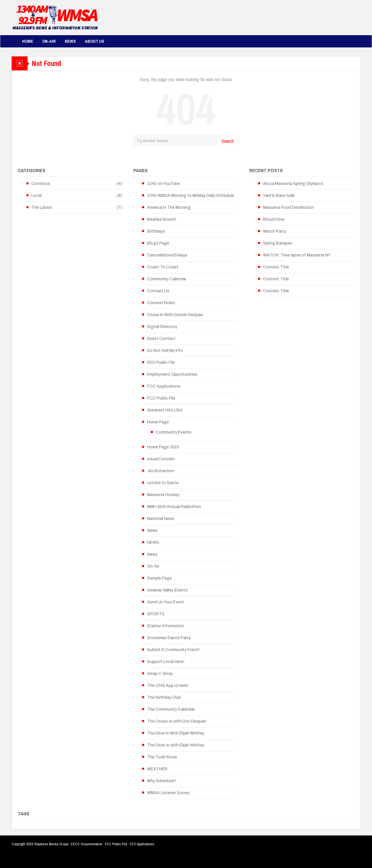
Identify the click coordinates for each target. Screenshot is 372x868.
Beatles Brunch (162, 219)
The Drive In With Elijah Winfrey (176, 733)
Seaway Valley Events (167, 590)
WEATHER (157, 769)
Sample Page (159, 578)
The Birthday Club (164, 697)
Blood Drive (274, 219)
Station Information (166, 626)
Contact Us (158, 291)
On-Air (49, 41)
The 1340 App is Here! (168, 686)
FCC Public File (161, 398)
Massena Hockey (163, 495)
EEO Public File (161, 362)
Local (36, 196)
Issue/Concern (161, 459)
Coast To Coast (163, 267)
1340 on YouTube (163, 184)
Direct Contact (161, 339)
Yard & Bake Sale (279, 196)
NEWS (153, 542)
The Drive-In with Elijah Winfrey (176, 745)
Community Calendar (167, 279)
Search (228, 141)
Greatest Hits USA (165, 410)
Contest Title (276, 267)
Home (28, 41)
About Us (95, 41)
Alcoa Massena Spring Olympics (293, 184)
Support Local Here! (166, 662)
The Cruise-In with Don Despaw (177, 721)
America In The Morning (169, 207)
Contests (41, 184)
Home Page (158, 422)
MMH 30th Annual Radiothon (174, 507)
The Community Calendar (171, 709)
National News (161, 519)
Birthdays (156, 231)
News (70, 41)
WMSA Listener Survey (168, 793)
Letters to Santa (163, 483)
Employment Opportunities (172, 374)
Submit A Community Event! (173, 650)
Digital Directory (162, 327)
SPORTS (156, 614)
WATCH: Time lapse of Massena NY (297, 255)
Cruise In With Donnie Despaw (175, 315)
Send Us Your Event (166, 602)
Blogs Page (158, 243)
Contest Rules (161, 303)
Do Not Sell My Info (165, 351)
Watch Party (274, 231)
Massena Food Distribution (288, 207)
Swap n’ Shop (160, 674)
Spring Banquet (278, 243)
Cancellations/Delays (167, 255)
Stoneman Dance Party (169, 638)
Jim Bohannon (161, 471)
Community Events (174, 432)
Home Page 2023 (163, 447)
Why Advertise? (162, 781)
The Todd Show (162, 757)
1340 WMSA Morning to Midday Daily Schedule (191, 196)
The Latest (42, 207)
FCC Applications (164, 386)
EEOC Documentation (87, 844)
